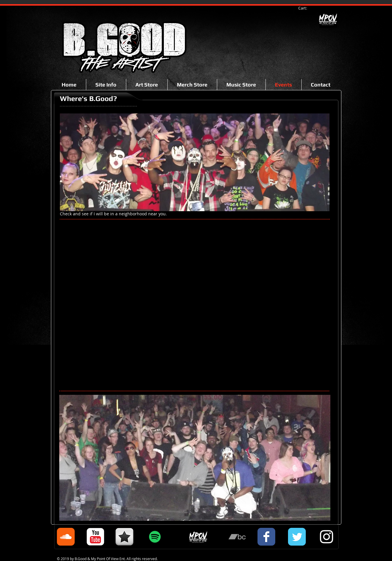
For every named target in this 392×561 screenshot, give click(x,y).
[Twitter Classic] (297, 537)
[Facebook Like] (76, 63)
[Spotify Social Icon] (155, 537)
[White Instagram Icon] (327, 537)
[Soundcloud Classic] (66, 537)
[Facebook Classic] (266, 537)
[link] (306, 8)
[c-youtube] (95, 537)
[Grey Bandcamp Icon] (237, 537)
